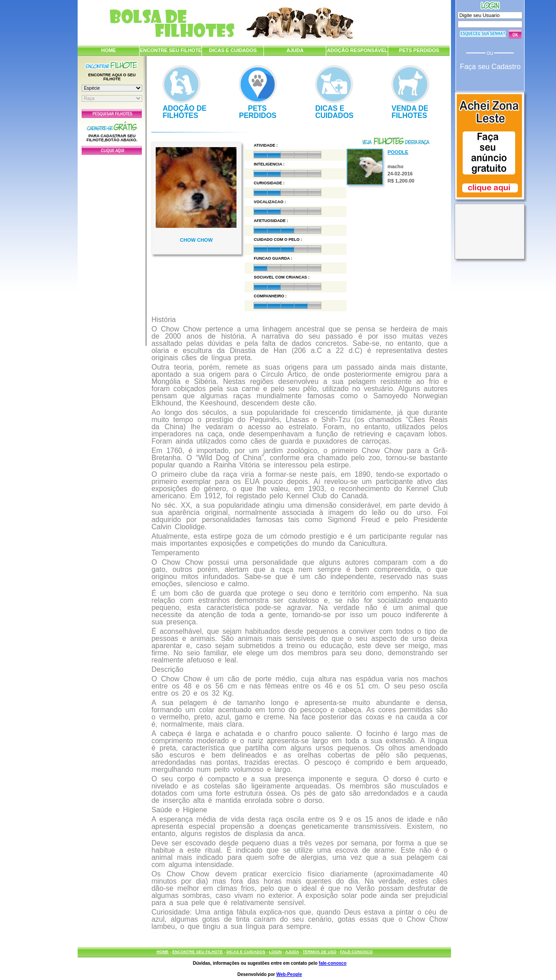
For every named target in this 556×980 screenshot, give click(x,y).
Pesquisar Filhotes (112, 113)
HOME (108, 50)
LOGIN (275, 952)
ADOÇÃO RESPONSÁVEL (357, 50)
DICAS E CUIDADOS (233, 50)
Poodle (398, 152)
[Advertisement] (112, 248)
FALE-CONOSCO (357, 952)
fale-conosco (333, 963)
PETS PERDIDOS (419, 50)
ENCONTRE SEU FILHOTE (171, 50)
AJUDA (295, 50)
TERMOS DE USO (320, 952)
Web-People (289, 974)
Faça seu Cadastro (490, 67)
